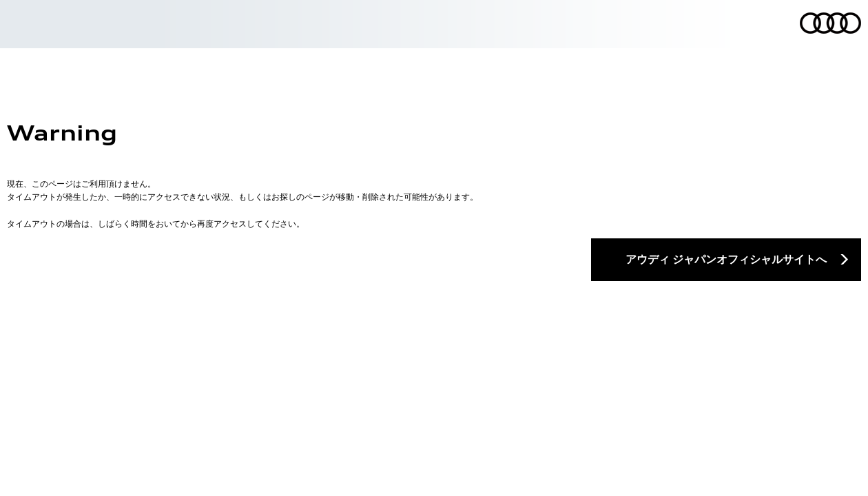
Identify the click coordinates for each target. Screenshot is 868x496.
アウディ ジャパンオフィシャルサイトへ (726, 259)
